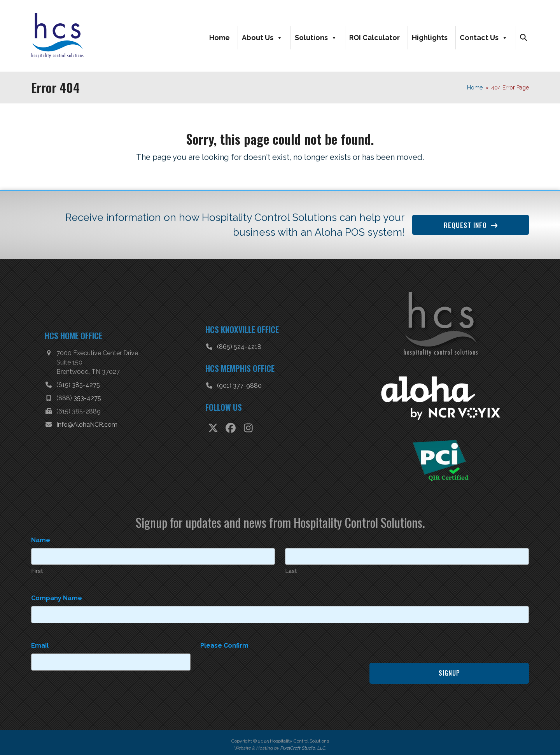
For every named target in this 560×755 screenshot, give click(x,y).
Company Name (57, 595)
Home (220, 37)
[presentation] (259, 664)
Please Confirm (224, 641)
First (37, 568)
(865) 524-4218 (239, 345)
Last (291, 568)
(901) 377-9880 (239, 384)
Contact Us (484, 37)
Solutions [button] (316, 37)
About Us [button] (262, 37)
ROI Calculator (374, 37)
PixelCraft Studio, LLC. (303, 744)
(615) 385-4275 (78, 383)
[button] (523, 37)
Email (40, 641)
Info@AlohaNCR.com (87, 423)
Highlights (430, 37)
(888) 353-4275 (79, 397)
